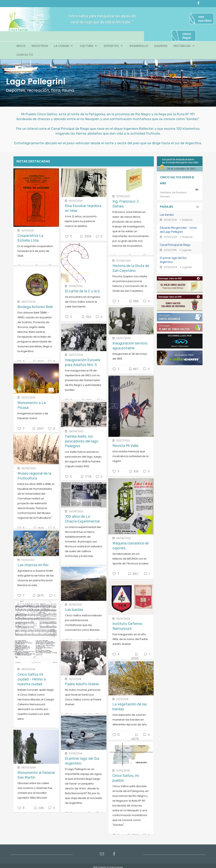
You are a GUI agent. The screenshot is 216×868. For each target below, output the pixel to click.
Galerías (161, 46)
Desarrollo (139, 46)
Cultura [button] (88, 46)
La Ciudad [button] (63, 46)
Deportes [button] (113, 46)
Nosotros (40, 46)
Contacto (25, 55)
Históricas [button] (184, 46)
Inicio (21, 46)
